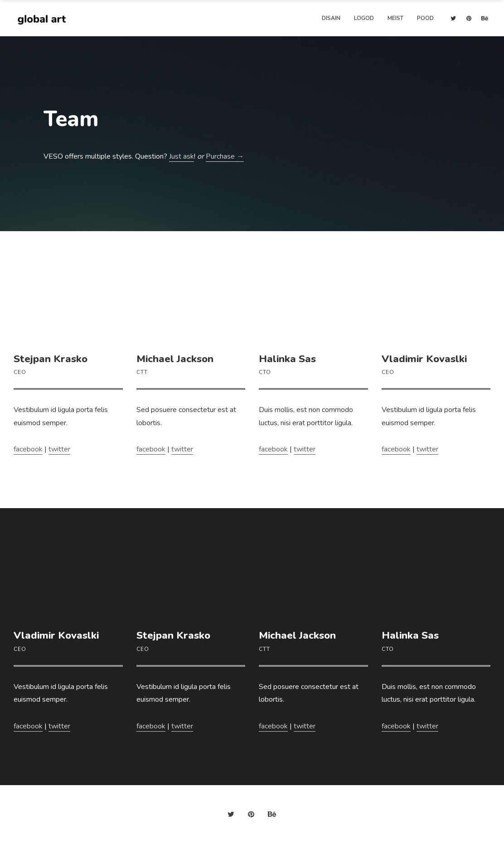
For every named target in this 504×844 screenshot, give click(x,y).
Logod (364, 18)
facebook (28, 449)
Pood (425, 18)
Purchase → (225, 156)
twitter (59, 449)
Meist (395, 18)
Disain (331, 18)
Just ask (182, 156)
